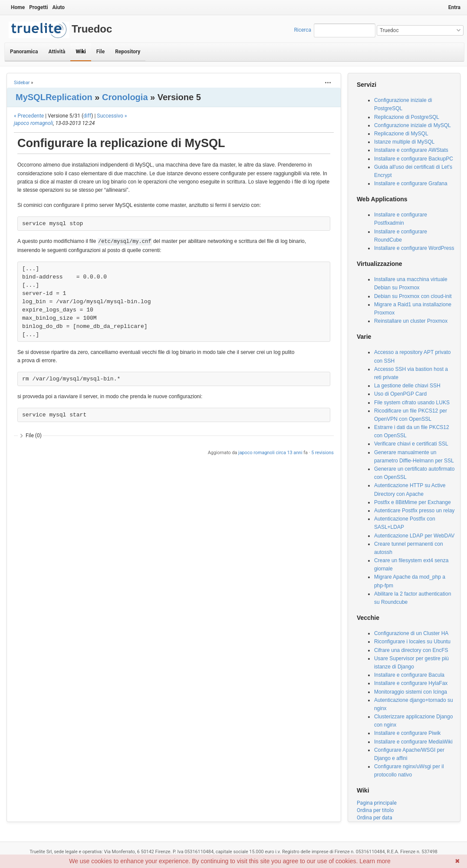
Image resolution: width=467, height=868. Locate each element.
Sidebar (22, 83)
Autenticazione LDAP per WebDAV (414, 536)
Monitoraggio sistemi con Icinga (411, 692)
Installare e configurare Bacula (409, 675)
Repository (128, 52)
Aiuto (58, 7)
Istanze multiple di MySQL (404, 142)
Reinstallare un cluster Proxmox (411, 321)
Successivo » (112, 116)
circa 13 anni (289, 453)
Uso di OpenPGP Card (400, 394)
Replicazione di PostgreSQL (407, 117)
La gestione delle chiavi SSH (407, 386)
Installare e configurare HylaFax (411, 683)
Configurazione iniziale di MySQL (413, 125)
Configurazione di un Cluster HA (411, 633)
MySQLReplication (54, 97)
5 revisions (322, 453)
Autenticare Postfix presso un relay (414, 511)
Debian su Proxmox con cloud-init (413, 296)
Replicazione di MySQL (401, 134)
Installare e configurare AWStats (411, 150)
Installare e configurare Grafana (411, 183)
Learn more (375, 861)
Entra (454, 7)
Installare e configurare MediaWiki (413, 742)
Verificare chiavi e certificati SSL (411, 444)
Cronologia (125, 97)
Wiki (81, 52)
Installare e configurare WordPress (414, 248)
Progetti (38, 7)
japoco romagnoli (33, 123)
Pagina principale (377, 803)
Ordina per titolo (375, 810)
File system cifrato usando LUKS (412, 403)
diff (87, 116)
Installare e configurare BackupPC (414, 159)
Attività (57, 52)
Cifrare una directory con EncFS (411, 650)
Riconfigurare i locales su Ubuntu (412, 642)
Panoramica (24, 52)
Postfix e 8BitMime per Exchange (413, 502)
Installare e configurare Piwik (407, 733)
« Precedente (29, 116)
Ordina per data (375, 818)
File (100, 52)
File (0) (34, 436)
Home (18, 7)
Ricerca (303, 30)
